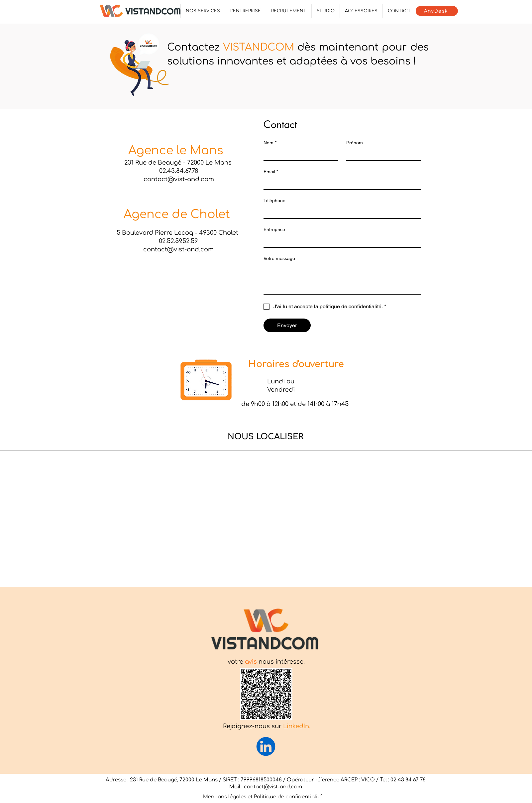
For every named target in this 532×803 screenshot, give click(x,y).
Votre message (279, 258)
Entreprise (274, 229)
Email (271, 172)
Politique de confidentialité (289, 797)
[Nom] (299, 154)
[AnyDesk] (437, 11)
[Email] (340, 183)
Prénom (355, 143)
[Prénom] (382, 154)
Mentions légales (225, 797)
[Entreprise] (340, 241)
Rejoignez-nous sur (267, 726)
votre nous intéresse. (266, 662)
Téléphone (274, 201)
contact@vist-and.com (273, 787)
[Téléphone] (340, 212)
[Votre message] (342, 279)
